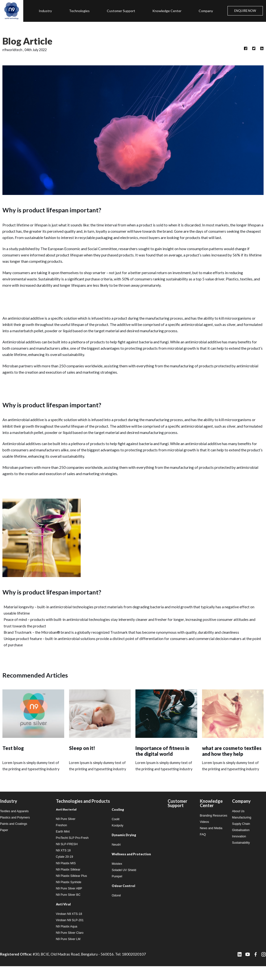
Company (206, 11)
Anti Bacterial (66, 819)
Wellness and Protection (131, 864)
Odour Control (123, 896)
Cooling (118, 819)
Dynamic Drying (124, 845)
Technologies (79, 11)
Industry (45, 11)
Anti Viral (63, 917)
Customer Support (121, 11)
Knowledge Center (167, 11)
